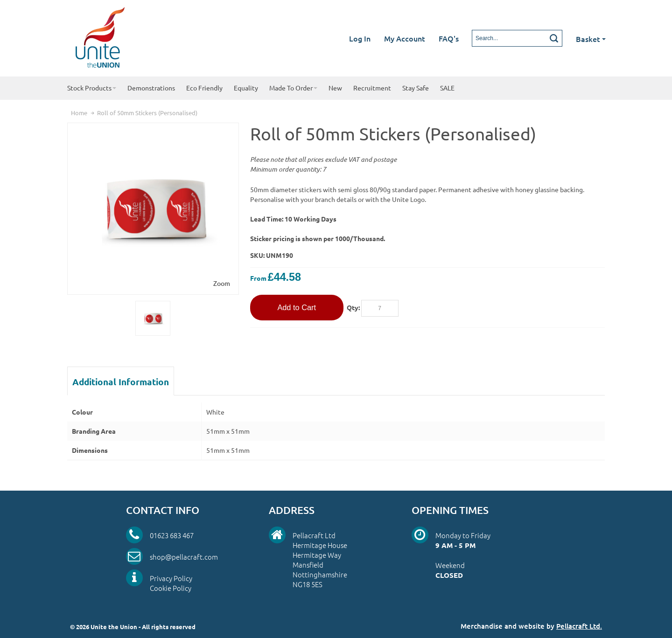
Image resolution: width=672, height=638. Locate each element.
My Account (405, 38)
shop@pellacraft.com (184, 557)
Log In (360, 38)
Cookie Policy (171, 588)
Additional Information (121, 382)
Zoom (222, 283)
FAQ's (449, 38)
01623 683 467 (172, 535)
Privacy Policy (171, 578)
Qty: (353, 307)
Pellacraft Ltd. (579, 626)
